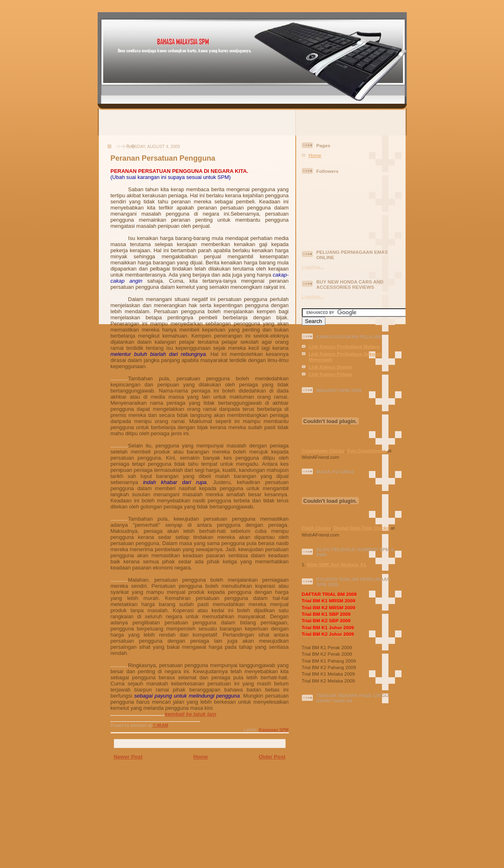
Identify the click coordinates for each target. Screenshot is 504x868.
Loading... (313, 267)
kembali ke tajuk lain (190, 714)
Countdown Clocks (323, 450)
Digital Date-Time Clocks (361, 528)
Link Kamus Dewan (331, 367)
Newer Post (128, 757)
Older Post (272, 757)
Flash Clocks (316, 528)
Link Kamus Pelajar (331, 374)
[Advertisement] (252, 122)
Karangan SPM (274, 730)
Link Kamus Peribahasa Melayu (344, 346)
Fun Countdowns (367, 450)
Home (201, 757)
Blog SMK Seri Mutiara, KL (337, 564)
